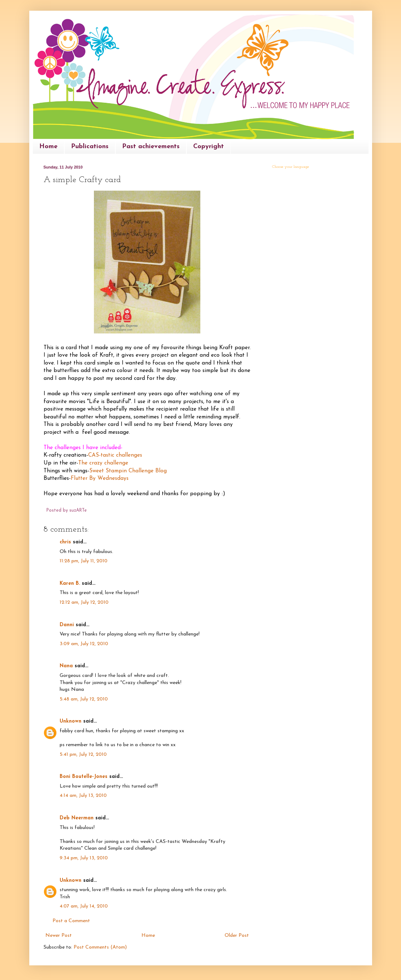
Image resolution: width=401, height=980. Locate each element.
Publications (90, 147)
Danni (67, 625)
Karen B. (70, 584)
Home (48, 147)
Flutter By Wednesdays (100, 478)
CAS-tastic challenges (115, 455)
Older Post (237, 936)
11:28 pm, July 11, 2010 (84, 561)
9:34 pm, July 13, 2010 (84, 858)
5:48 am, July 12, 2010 (84, 699)
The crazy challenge (103, 463)
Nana (66, 666)
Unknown (71, 721)
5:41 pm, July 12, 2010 (83, 755)
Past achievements (151, 147)
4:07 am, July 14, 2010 (84, 906)
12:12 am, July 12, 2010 (84, 602)
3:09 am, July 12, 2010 (84, 644)
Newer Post (59, 936)
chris (65, 542)
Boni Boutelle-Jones (84, 777)
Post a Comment (71, 921)
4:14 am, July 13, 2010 (83, 796)
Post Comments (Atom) (100, 947)
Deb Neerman (77, 818)
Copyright (209, 147)
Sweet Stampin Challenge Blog (128, 471)
